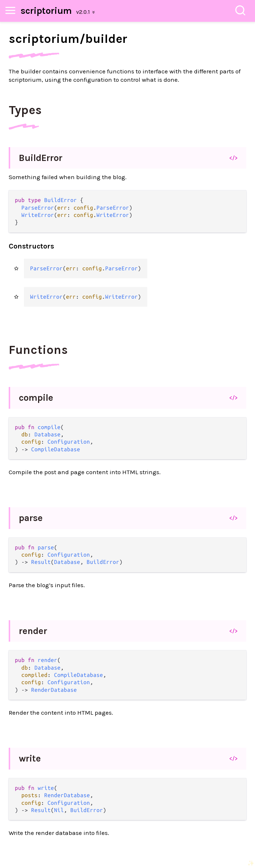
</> (233, 158)
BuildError (41, 158)
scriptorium (46, 11)
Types (25, 110)
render (33, 631)
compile (36, 398)
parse (31, 518)
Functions (38, 350)
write (30, 758)
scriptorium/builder (68, 39)
